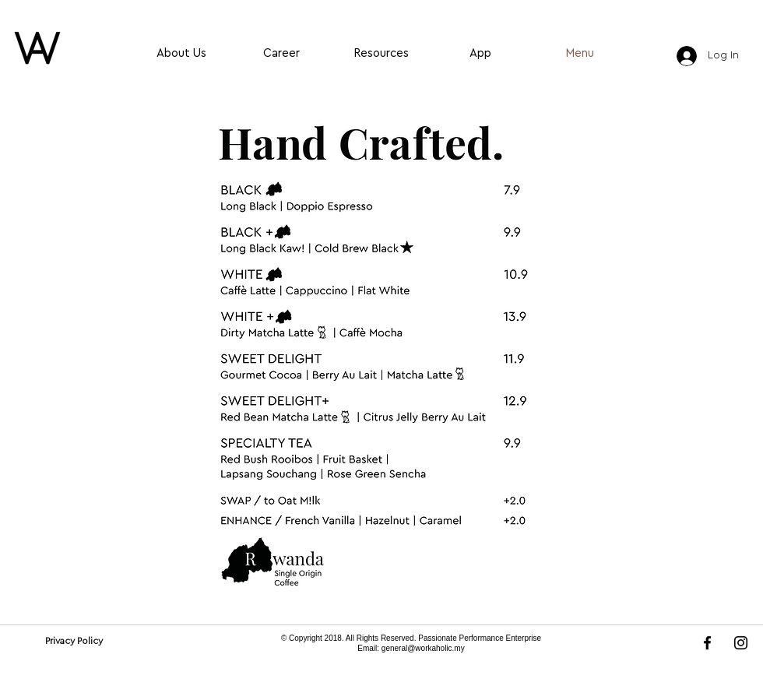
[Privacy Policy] (74, 641)
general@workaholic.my (423, 648)
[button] (381, 360)
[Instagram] (741, 643)
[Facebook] (707, 643)
